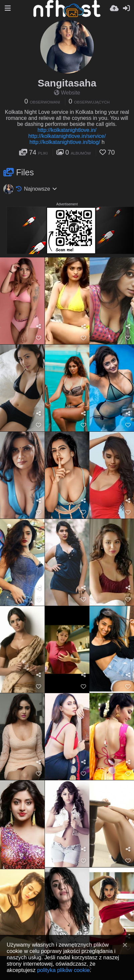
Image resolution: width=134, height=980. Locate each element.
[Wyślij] (114, 8)
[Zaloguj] (126, 8)
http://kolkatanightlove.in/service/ (67, 136)
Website (67, 93)
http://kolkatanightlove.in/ (67, 130)
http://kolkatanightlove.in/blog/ (65, 142)
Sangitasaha (67, 83)
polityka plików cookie (63, 970)
